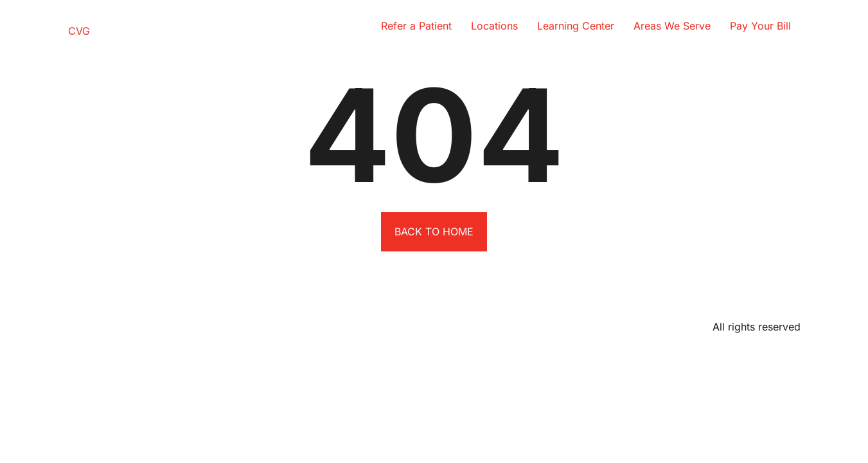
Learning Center (576, 26)
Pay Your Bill (760, 26)
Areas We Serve (672, 26)
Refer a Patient (416, 26)
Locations (494, 26)
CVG (79, 31)
